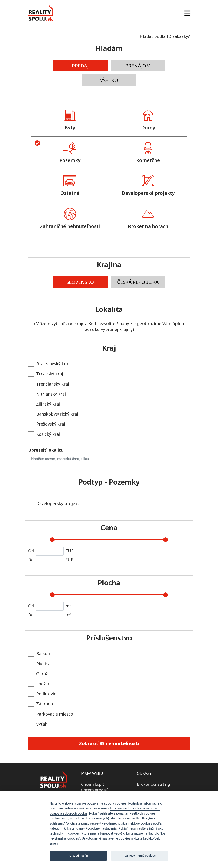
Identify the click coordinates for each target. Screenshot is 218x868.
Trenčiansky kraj (49, 384)
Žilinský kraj (44, 404)
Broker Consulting (153, 784)
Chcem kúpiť (92, 784)
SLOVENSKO (80, 282)
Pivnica (39, 664)
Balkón (39, 654)
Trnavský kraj (46, 374)
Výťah (38, 724)
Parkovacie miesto (51, 714)
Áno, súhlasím (78, 856)
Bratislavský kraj (49, 364)
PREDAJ (80, 66)
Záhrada (40, 704)
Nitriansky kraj (47, 394)
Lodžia (39, 684)
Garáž (38, 674)
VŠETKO (109, 80)
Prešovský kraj (47, 424)
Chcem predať (94, 790)
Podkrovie (42, 694)
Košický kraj (44, 434)
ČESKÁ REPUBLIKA (138, 282)
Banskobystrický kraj (53, 414)
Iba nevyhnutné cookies (140, 856)
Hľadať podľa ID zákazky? (165, 36)
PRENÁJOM (138, 66)
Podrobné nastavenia (101, 829)
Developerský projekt (54, 503)
